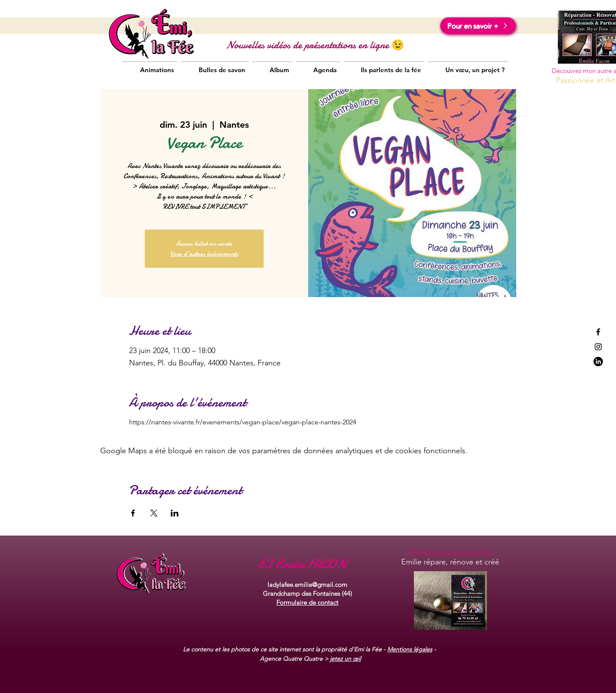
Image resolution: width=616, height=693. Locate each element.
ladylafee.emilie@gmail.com (307, 585)
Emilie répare (423, 562)
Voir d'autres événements (204, 254)
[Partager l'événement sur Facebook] (133, 513)
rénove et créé (474, 562)
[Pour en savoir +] (478, 26)
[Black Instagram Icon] (598, 347)
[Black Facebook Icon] (598, 332)
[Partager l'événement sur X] (154, 513)
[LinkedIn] (598, 362)
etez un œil (346, 659)
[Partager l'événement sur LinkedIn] (175, 513)
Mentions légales (410, 649)
